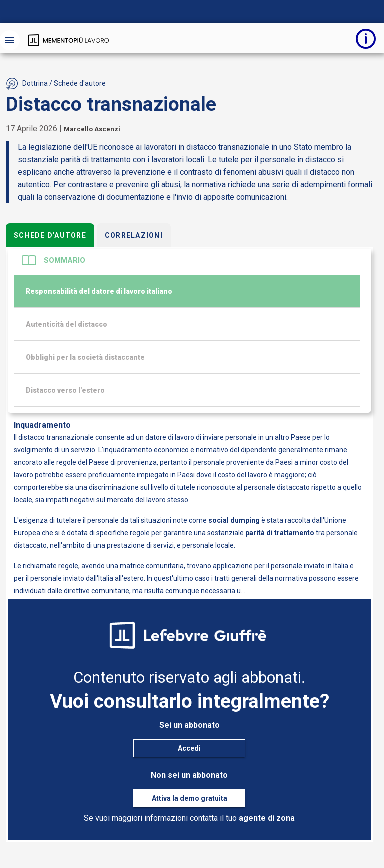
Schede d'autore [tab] (50, 235)
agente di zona (267, 818)
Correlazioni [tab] (134, 235)
